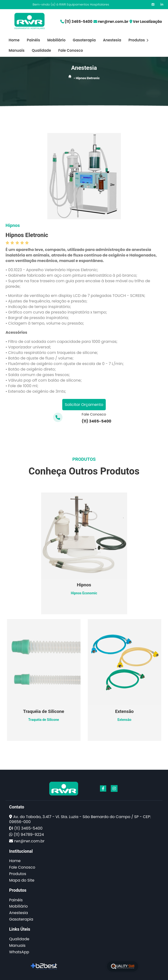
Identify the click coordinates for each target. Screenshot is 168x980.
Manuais (17, 50)
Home (14, 40)
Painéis (34, 40)
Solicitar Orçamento (84, 405)
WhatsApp (19, 952)
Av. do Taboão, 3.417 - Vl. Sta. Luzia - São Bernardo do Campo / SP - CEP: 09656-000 (80, 819)
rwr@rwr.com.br (113, 22)
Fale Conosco (71, 50)
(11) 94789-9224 (29, 835)
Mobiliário (56, 40)
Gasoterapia (84, 40)
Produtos (138, 40)
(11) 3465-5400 (78, 22)
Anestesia (112, 40)
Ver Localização (147, 22)
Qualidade (41, 50)
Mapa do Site (22, 880)
